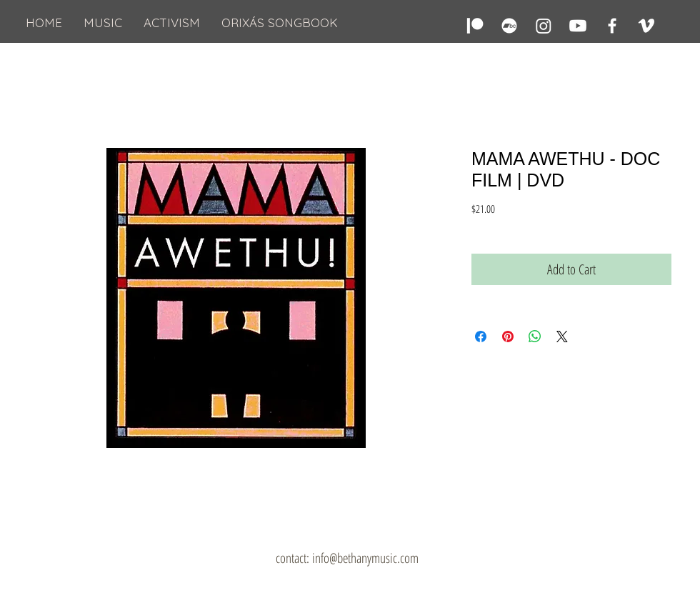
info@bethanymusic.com (365, 558)
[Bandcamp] (509, 26)
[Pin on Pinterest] (508, 337)
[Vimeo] (646, 26)
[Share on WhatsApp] (535, 337)
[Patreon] (475, 26)
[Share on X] (562, 337)
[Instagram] (544, 26)
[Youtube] (578, 26)
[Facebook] (612, 26)
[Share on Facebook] (481, 337)
